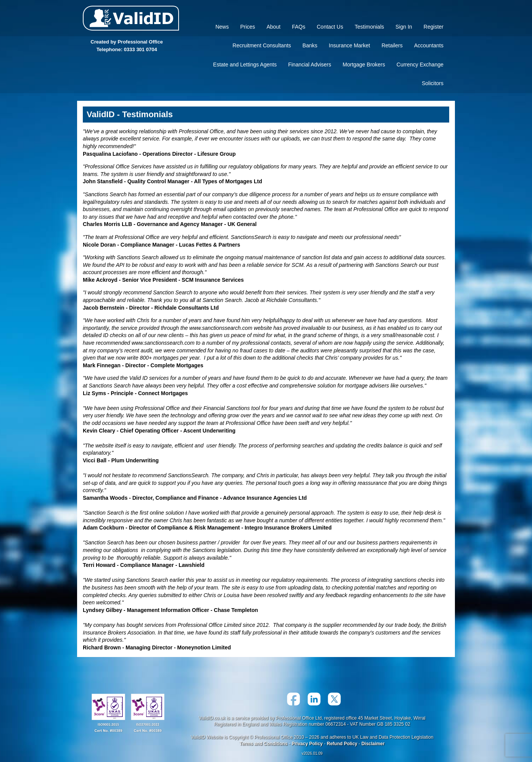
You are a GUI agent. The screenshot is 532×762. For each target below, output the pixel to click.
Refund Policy (342, 744)
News (222, 27)
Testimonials (369, 27)
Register (434, 27)
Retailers (392, 45)
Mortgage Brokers (364, 65)
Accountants (429, 45)
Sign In (404, 27)
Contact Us (330, 27)
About (273, 27)
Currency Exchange (420, 65)
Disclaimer (373, 744)
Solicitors (433, 83)
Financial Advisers (310, 65)
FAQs (299, 27)
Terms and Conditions (264, 744)
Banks (310, 45)
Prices (247, 27)
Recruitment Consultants (262, 45)
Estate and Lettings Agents (245, 65)
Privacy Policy (307, 744)
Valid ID (131, 18)
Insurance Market (350, 45)
